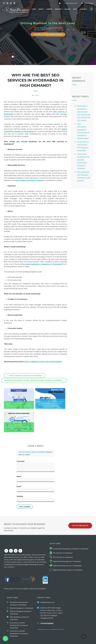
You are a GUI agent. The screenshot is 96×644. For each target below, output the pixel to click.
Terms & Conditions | (22, 589)
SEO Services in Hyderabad (63, 557)
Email (19, 486)
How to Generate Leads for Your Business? (25, 376)
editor (37, 95)
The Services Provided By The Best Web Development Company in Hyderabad (34, 380)
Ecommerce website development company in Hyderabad (19, 625)
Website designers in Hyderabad (21, 608)
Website (20, 496)
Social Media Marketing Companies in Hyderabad (71, 549)
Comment (20, 461)
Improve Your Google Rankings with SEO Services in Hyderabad (19, 427)
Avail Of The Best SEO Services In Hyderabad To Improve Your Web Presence (50, 404)
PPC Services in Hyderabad (63, 553)
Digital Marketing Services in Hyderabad (67, 566)
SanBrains (49, 629)
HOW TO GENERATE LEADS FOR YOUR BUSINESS (42, 362)
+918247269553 (88, 3)
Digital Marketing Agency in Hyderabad (67, 561)
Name (19, 476)
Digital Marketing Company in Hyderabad (68, 570)
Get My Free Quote (80, 526)
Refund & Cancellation (38, 589)
